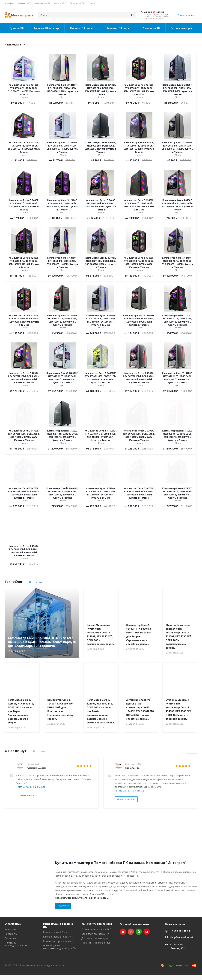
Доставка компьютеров (95, 938)
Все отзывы (40, 751)
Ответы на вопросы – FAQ (97, 929)
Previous (189, 751)
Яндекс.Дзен (147, 932)
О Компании (13, 924)
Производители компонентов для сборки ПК (60, 947)
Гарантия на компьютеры (96, 943)
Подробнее (63, 906)
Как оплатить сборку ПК (95, 934)
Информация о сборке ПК (58, 925)
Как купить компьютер (97, 924)
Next (195, 751)
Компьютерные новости (57, 937)
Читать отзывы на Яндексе (31, 787)
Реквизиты (11, 934)
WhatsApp (139, 932)
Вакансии (10, 938)
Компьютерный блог (55, 932)
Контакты (10, 929)
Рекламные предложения (58, 941)
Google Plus (131, 932)
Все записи (36, 582)
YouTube (123, 932)
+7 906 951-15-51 (154, 12)
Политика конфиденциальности (18, 944)
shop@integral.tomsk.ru (183, 937)
